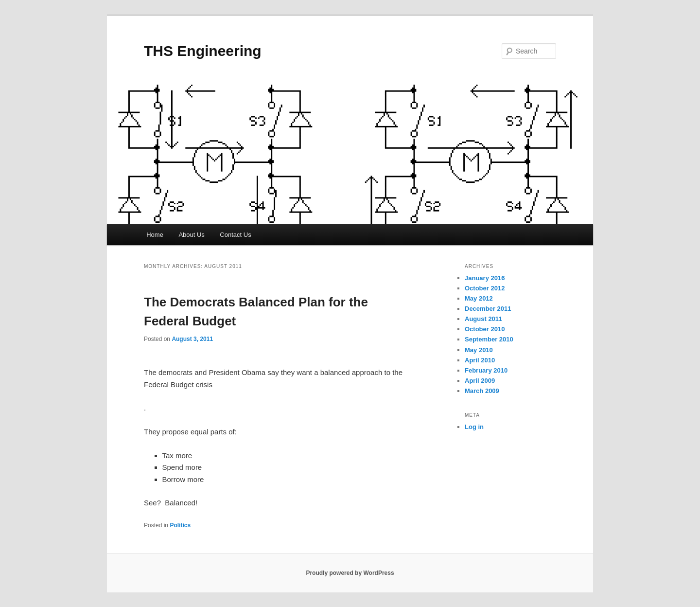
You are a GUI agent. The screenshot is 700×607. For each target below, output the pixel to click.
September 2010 (489, 339)
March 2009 (482, 391)
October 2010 (485, 329)
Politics (180, 525)
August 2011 (483, 319)
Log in (474, 427)
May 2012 (479, 298)
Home (155, 235)
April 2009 (480, 381)
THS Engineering (203, 51)
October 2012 (485, 288)
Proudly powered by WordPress (350, 573)
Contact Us (235, 235)
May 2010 (479, 350)
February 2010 (486, 370)
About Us (191, 235)
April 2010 (480, 360)
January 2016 (485, 278)
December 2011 (488, 309)
